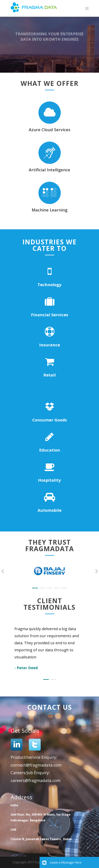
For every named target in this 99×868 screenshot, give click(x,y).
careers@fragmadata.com (36, 780)
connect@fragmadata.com (36, 765)
